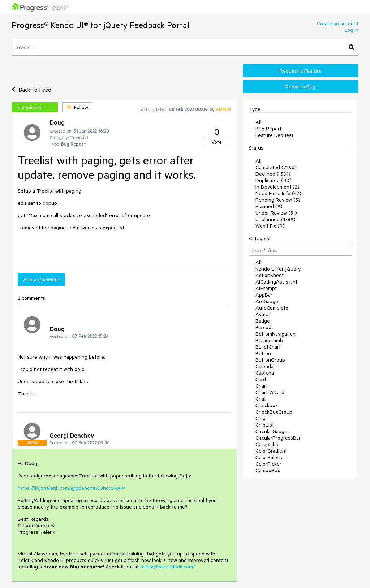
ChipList (265, 425)
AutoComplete (272, 308)
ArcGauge (267, 301)
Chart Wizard (270, 392)
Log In (351, 30)
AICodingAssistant (276, 282)
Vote (217, 142)
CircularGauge (271, 431)
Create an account (338, 23)
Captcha (265, 373)
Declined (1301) (273, 174)
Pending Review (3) (278, 200)
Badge (263, 321)
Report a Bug (300, 87)
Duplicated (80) (274, 180)
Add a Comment (41, 280)
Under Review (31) (276, 213)
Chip (261, 418)
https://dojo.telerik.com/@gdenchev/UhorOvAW (71, 488)
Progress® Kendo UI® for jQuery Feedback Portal (100, 25)
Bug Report (268, 129)
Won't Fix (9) (270, 226)
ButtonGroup (270, 360)
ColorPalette (270, 457)
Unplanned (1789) (276, 219)
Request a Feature (301, 71)
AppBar (264, 295)
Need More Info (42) (278, 193)
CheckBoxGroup (274, 412)
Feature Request (274, 135)
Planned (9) (269, 206)
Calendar (265, 366)
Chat (261, 399)
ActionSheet (270, 275)
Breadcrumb (269, 340)
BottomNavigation (276, 334)
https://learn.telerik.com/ (167, 567)
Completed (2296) (276, 167)
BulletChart (268, 347)
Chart (262, 386)
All (258, 122)
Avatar (263, 314)
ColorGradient (271, 451)
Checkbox (267, 405)
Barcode (265, 327)
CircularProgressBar (278, 438)
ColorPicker (268, 464)
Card (261, 379)
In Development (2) (277, 187)
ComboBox (268, 470)
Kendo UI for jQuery (278, 269)
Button (263, 353)
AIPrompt (266, 288)
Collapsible (268, 444)
